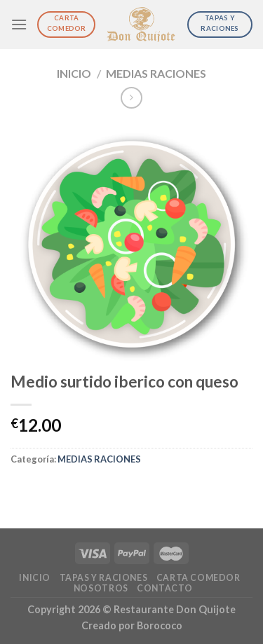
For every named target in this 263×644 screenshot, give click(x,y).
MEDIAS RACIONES (156, 73)
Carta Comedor (198, 578)
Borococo (160, 625)
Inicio (74, 73)
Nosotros (101, 588)
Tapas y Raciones (104, 578)
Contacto (165, 588)
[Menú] (19, 24)
